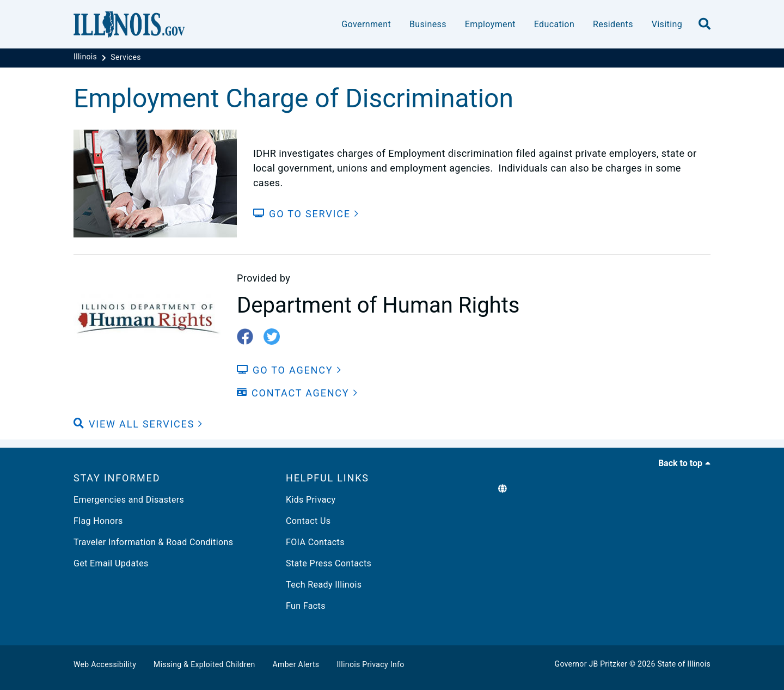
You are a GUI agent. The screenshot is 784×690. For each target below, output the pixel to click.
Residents (613, 24)
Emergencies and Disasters (129, 500)
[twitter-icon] (276, 337)
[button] (138, 424)
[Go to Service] (306, 214)
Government (366, 24)
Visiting (667, 24)
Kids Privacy (311, 500)
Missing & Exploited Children (204, 664)
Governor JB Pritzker (591, 664)
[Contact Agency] (298, 393)
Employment (490, 24)
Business (428, 24)
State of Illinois (684, 664)
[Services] (126, 57)
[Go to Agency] (289, 370)
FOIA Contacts (315, 542)
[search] (705, 25)
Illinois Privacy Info (370, 664)
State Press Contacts (329, 563)
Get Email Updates (111, 563)
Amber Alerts (296, 664)
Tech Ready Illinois (324, 585)
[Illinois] (86, 57)
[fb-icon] (249, 337)
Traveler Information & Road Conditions (153, 542)
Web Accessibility (105, 664)
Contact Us (308, 521)
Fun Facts (306, 606)
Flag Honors (98, 521)
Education (554, 24)
